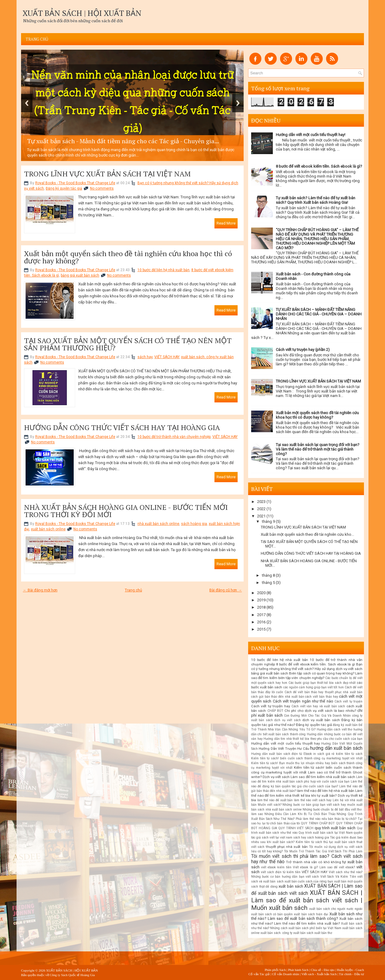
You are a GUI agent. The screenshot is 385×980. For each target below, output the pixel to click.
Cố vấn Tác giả (259, 974)
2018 (261, 607)
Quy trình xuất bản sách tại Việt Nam (325, 833)
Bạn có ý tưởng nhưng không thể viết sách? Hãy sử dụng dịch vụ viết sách (307, 667)
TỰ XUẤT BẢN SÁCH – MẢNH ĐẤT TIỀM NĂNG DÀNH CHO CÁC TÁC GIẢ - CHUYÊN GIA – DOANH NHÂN (319, 314)
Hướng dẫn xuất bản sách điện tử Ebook (282, 754)
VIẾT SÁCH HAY (167, 357)
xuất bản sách (291, 886)
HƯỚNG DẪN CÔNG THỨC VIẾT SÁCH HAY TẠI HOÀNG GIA (122, 427)
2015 (261, 629)
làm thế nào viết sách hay (313, 800)
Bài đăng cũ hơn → (226, 590)
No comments (102, 188)
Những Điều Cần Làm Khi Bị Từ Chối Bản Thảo (300, 814)
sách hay (145, 357)
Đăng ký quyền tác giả (64, 188)
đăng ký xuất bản (345, 725)
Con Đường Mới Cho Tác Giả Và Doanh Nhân (317, 716)
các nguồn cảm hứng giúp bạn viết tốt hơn (314, 687)
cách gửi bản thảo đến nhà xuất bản (278, 697)
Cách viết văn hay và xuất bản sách (318, 706)
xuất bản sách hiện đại (311, 914)
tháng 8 (268, 575)
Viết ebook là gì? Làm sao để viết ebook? (324, 867)
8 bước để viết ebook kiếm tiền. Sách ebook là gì (316, 664)
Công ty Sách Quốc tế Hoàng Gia (72, 975)
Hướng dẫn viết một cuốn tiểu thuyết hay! (311, 135)
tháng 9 (268, 521)
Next (238, 103)
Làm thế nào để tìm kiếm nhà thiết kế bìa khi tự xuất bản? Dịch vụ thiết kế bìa (307, 795)
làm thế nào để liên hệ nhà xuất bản (326, 791)
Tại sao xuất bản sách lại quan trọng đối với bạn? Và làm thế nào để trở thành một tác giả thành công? (318, 449)
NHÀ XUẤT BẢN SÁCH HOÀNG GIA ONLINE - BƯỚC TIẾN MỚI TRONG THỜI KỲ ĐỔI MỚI (126, 511)
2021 (261, 516)
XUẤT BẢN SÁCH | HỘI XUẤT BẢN (82, 13)
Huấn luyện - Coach (350, 970)
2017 (261, 615)
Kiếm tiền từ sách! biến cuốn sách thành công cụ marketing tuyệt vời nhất (307, 758)
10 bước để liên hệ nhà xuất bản (163, 270)
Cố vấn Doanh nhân (285, 974)
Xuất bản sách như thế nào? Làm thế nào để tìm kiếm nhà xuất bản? (307, 921)
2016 (261, 622)
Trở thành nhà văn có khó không (314, 862)
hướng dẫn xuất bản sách (336, 748)
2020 (261, 593)
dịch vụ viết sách (287, 720)
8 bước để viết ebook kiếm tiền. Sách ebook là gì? (319, 166)
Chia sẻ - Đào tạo (323, 970)
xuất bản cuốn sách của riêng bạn (309, 881)
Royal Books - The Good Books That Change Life (75, 183)
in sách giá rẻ (324, 754)
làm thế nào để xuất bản (275, 800)
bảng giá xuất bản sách (80, 275)
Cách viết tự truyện (348, 701)
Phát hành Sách (298, 970)
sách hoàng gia (194, 524)
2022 (261, 509)
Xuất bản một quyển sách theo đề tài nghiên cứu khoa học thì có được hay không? (128, 257)
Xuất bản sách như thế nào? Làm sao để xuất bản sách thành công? (307, 916)
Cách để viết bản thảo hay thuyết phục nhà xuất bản (323, 692)
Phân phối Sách (275, 970)
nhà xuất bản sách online (158, 524)
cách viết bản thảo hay (321, 697)
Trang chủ (37, 39)
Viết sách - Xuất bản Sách (319, 974)
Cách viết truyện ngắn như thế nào (303, 701)
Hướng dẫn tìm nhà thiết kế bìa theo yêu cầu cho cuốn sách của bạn (313, 739)
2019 (261, 600)
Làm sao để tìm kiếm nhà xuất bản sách (323, 777)
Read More (226, 223)
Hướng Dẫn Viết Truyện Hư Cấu (284, 749)
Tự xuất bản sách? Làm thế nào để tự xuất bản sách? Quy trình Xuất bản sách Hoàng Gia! (316, 200)
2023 (261, 502)
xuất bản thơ (323, 933)
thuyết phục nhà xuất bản (287, 847)
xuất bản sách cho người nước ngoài (336, 909)
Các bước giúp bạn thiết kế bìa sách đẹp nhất (322, 683)
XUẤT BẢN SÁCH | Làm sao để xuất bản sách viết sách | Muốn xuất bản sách (307, 900)
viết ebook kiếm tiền (276, 867)
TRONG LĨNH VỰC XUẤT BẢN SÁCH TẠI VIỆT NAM (107, 174)
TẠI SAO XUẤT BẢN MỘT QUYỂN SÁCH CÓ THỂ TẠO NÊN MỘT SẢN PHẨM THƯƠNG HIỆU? (128, 344)
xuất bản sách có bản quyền (272, 914)
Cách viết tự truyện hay (271, 706)
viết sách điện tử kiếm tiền (281, 872)
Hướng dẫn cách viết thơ (335, 729)
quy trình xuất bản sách (335, 828)
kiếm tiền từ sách (349, 754)
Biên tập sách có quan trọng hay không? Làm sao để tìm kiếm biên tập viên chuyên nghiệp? (307, 676)
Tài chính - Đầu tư (351, 974)
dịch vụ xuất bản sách (321, 720)
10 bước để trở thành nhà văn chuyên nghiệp (174, 437)
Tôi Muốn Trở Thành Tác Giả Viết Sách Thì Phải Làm (323, 851)
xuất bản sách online (48, 529)
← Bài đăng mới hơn (40, 590)
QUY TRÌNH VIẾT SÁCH (296, 828)
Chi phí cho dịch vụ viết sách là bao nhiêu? (320, 711)
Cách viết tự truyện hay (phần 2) (303, 350)
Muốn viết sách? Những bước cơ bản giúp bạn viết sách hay (302, 805)
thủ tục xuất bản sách (339, 842)
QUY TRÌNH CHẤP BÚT (318, 823)
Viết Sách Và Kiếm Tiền (338, 877)
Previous (27, 103)
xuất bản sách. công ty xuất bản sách (287, 933)
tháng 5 (268, 583)
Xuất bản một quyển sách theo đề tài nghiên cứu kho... (307, 534)
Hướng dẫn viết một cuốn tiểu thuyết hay (286, 743)
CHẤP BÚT (275, 711)
